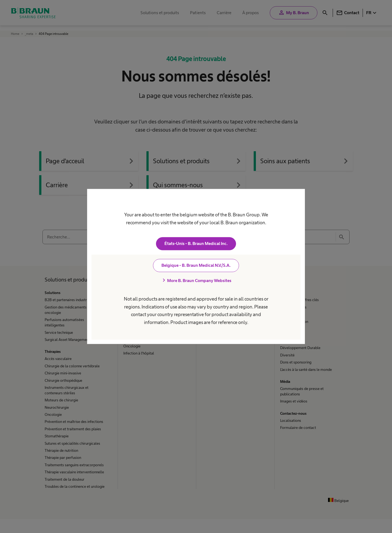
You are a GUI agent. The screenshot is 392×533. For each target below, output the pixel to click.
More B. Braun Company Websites (196, 281)
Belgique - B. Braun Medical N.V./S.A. (196, 266)
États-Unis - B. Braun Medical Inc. (196, 244)
